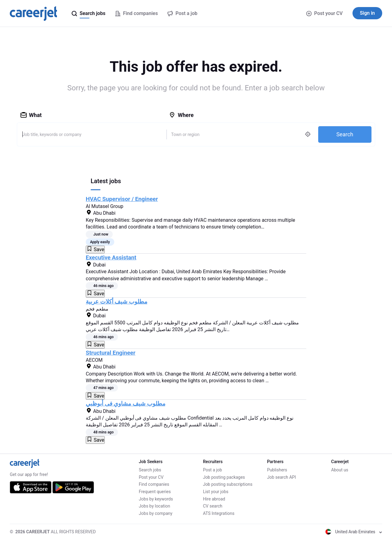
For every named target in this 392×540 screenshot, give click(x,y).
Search (345, 134)
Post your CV (324, 13)
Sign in (367, 13)
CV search (213, 506)
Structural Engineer (111, 353)
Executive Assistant (111, 258)
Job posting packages (224, 477)
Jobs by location (154, 506)
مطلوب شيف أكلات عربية (117, 302)
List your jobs (216, 492)
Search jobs (150, 470)
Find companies (154, 484)
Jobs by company (156, 513)
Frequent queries (155, 492)
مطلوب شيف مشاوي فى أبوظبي (126, 404)
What (31, 115)
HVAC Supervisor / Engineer (122, 199)
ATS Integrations (219, 513)
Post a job (213, 470)
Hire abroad (214, 499)
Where (181, 115)
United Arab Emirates (354, 532)
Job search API (281, 477)
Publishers (277, 470)
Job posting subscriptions (228, 484)
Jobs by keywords (156, 499)
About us (340, 470)
